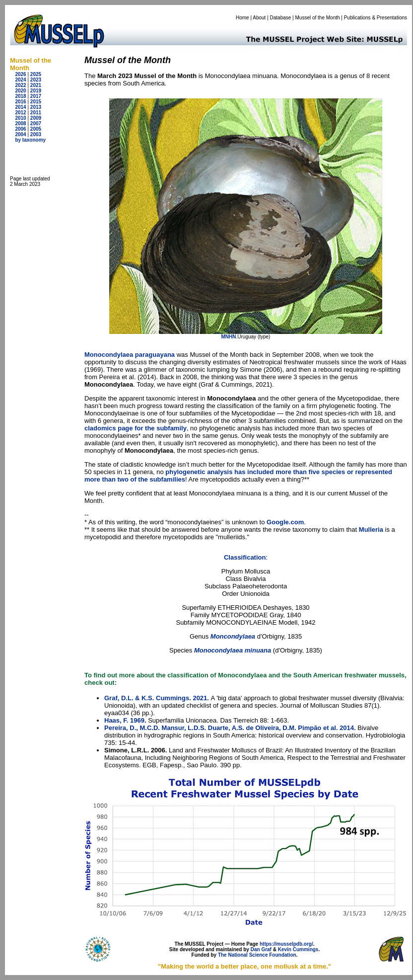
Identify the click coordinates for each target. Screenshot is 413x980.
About (259, 18)
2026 (20, 74)
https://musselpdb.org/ (286, 944)
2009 (36, 118)
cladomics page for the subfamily (136, 428)
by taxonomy (30, 140)
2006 (20, 129)
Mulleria (371, 530)
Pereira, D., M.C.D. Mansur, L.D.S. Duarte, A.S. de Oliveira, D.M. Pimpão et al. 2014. (230, 728)
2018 (20, 96)
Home (242, 18)
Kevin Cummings (298, 949)
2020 (20, 91)
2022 (20, 85)
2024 (20, 80)
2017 (36, 96)
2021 (36, 85)
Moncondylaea (233, 636)
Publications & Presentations (376, 18)
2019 (36, 91)
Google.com (285, 522)
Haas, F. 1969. (125, 720)
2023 (36, 80)
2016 (20, 102)
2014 (20, 107)
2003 (36, 134)
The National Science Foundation (257, 955)
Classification (245, 557)
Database (281, 18)
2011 (36, 113)
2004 (20, 134)
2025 (36, 74)
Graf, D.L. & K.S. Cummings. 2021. (157, 698)
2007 (36, 123)
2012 (20, 113)
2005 (36, 129)
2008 (20, 123)
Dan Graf (261, 949)
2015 (36, 102)
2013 (36, 107)
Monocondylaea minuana (234, 650)
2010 (20, 118)
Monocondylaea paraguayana (130, 355)
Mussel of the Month (318, 18)
